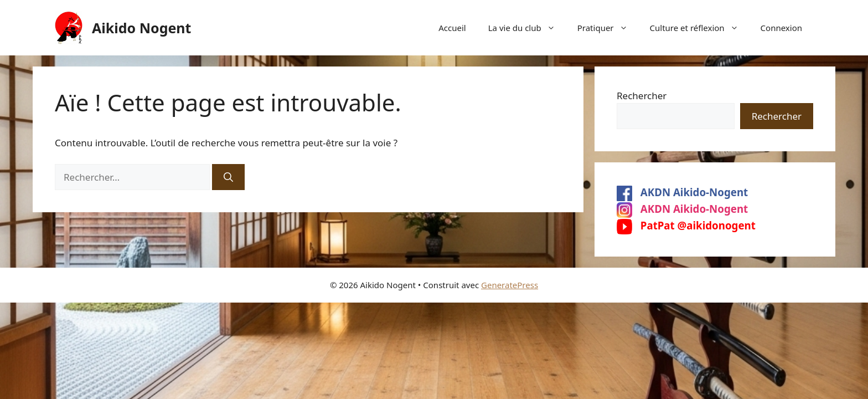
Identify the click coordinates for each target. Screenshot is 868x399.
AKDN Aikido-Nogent (682, 192)
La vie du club (527, 28)
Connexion (781, 28)
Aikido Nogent (141, 28)
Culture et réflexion (700, 28)
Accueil (452, 28)
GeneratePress (510, 285)
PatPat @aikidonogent (686, 225)
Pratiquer (608, 28)
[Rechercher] (228, 177)
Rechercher (642, 96)
